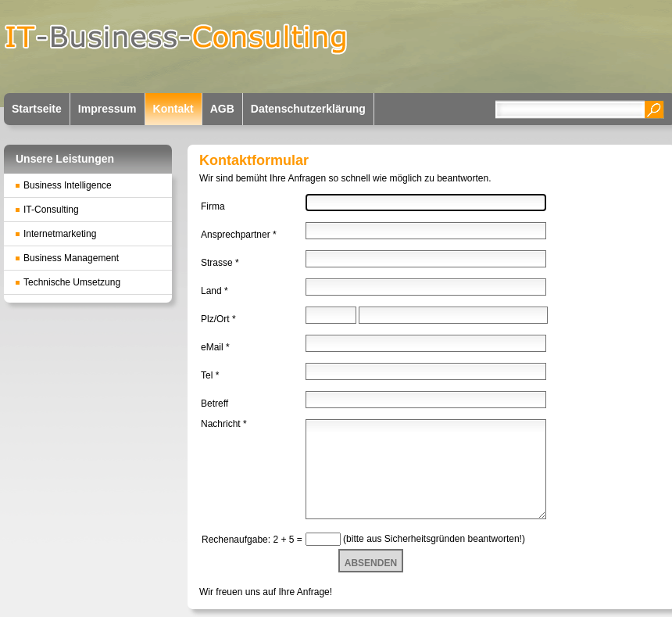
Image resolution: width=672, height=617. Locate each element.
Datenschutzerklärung (308, 109)
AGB (222, 109)
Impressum (107, 109)
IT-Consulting (51, 210)
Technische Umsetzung (72, 282)
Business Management (71, 258)
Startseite (37, 109)
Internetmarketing (60, 234)
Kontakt (173, 109)
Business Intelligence (68, 185)
